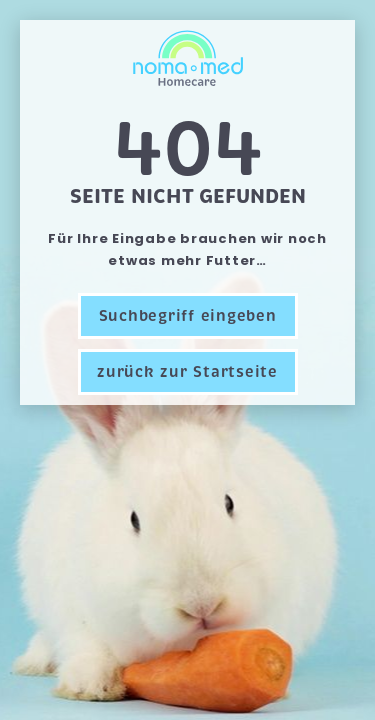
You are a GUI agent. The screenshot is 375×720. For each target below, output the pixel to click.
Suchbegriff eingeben (188, 316)
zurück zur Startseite (187, 372)
